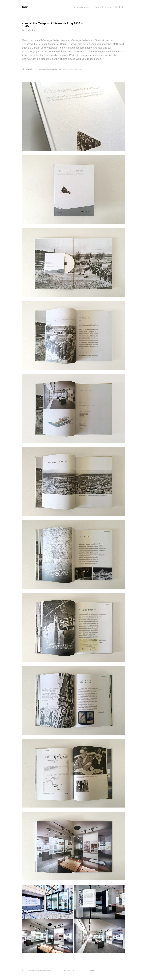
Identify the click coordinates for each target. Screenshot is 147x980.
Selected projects (81, 7)
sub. (25, 7)
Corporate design (103, 7)
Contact (119, 7)
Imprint (91, 970)
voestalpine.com (76, 69)
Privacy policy (70, 970)
